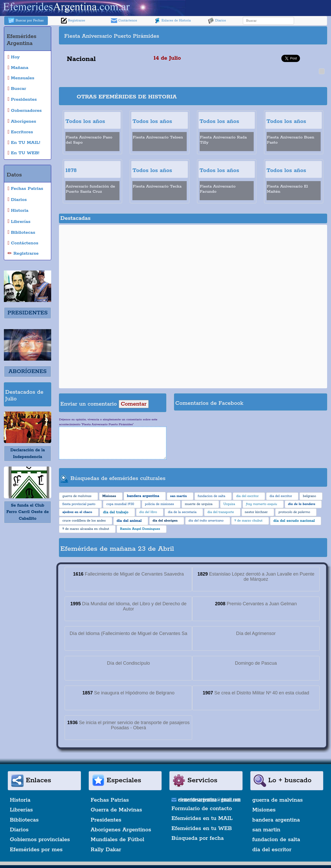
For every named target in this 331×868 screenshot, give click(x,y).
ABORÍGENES (28, 371)
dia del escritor (272, 850)
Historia (20, 800)
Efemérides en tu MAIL (202, 818)
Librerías (21, 810)
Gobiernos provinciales (40, 840)
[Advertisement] (259, 35)
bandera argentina (276, 820)
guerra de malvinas (278, 800)
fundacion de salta (276, 840)
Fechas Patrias (110, 800)
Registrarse (73, 21)
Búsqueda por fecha (198, 838)
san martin (266, 830)
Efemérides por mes (36, 850)
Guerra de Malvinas (116, 810)
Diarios (217, 21)
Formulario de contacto (202, 809)
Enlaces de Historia (172, 21)
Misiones (264, 810)
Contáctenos (124, 21)
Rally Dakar (106, 850)
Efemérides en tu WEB (202, 828)
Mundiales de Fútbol (118, 840)
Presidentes (106, 820)
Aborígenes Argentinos (121, 830)
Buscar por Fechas (26, 21)
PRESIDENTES (28, 313)
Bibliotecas (24, 820)
